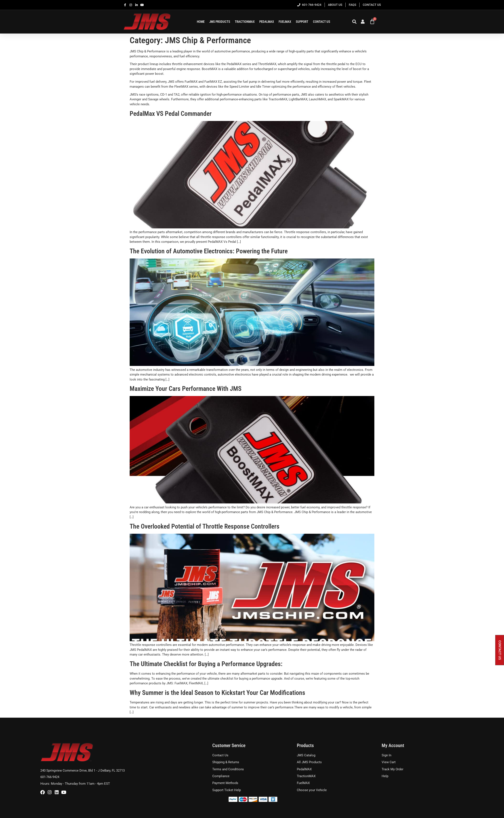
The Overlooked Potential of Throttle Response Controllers (205, 526)
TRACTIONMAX (245, 22)
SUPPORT (302, 22)
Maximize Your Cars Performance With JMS (186, 389)
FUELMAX (285, 22)
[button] (500, 650)
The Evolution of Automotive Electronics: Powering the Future (209, 251)
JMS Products (220, 22)
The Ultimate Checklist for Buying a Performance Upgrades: (206, 664)
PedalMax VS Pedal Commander (171, 114)
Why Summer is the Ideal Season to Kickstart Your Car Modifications (217, 693)
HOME (201, 22)
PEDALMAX (267, 22)
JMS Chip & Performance (148, 51)
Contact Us (322, 22)
